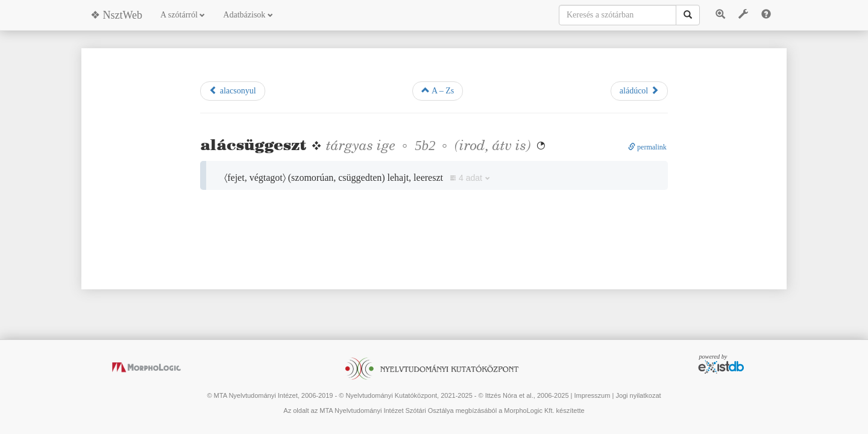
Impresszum (592, 395)
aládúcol (639, 90)
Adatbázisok (248, 15)
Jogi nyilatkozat (638, 395)
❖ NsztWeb (116, 15)
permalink (647, 147)
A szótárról (183, 15)
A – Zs (438, 90)
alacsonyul (232, 90)
